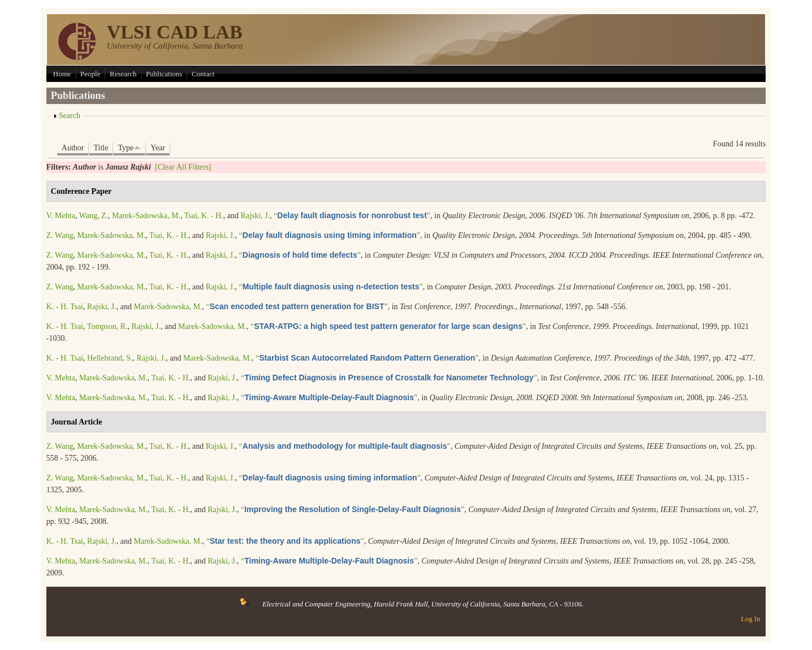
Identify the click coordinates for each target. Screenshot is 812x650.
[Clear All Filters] (183, 167)
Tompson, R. (107, 326)
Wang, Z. (94, 216)
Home (62, 74)
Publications (164, 74)
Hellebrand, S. (110, 358)
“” (352, 216)
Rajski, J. (255, 216)
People (90, 74)
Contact (203, 74)
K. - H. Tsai (65, 307)
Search (70, 116)
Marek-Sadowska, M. (146, 216)
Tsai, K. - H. (204, 216)
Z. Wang (60, 235)
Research (123, 74)
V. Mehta (61, 216)
